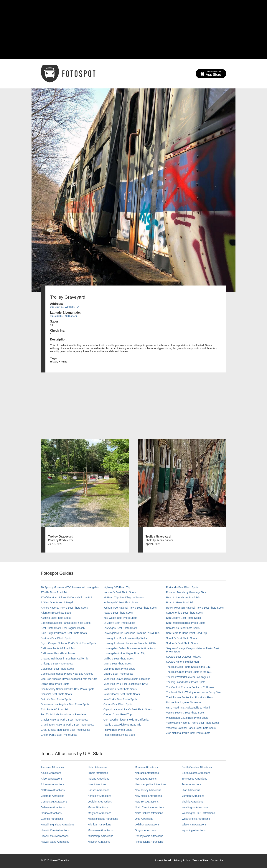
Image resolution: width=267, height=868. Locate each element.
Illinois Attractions (98, 773)
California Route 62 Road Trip (58, 648)
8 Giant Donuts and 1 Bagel (57, 602)
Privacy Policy (182, 860)
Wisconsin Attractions (194, 825)
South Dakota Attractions (196, 773)
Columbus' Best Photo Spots (57, 669)
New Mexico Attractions (148, 796)
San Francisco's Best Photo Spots (186, 623)
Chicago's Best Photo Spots (57, 664)
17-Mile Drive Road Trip (54, 592)
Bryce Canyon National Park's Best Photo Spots (68, 643)
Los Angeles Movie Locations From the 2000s (130, 643)
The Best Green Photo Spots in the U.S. (189, 672)
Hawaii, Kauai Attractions (55, 830)
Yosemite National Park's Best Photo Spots (191, 728)
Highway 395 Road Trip (117, 587)
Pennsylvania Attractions (149, 836)
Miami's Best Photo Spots (118, 674)
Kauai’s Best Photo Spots (118, 613)
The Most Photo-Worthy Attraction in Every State (194, 692)
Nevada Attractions (146, 779)
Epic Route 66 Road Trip (55, 709)
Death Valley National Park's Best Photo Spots (67, 689)
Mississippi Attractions (101, 836)
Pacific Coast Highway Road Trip (122, 725)
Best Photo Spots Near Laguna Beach (63, 628)
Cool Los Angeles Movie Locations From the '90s (69, 679)
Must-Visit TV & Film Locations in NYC (126, 684)
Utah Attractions (191, 790)
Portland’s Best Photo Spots (182, 587)
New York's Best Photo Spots (120, 699)
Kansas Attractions (99, 790)
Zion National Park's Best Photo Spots (188, 733)
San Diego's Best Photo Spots (183, 618)
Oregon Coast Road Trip (118, 714)
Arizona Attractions (52, 779)
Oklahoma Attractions (147, 825)
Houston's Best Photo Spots (120, 592)
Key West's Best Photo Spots (120, 618)
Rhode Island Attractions (149, 842)
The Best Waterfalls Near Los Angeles (188, 677)
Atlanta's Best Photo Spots (56, 613)
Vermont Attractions (193, 796)
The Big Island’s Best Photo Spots (186, 682)
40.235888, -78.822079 (64, 316)
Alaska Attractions (51, 773)
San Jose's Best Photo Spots (183, 628)
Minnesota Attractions (100, 830)
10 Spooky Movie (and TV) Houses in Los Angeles (70, 587)
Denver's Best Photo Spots (56, 694)
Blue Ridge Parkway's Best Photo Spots (64, 633)
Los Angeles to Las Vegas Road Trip (124, 653)
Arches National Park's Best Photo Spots (64, 608)
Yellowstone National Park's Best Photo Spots (192, 723)
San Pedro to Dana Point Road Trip (186, 633)
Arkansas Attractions (53, 784)
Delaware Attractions (53, 807)
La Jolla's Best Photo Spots (119, 623)
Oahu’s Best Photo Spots (118, 704)
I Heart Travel (163, 860)
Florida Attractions (51, 813)
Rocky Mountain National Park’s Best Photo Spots (195, 608)
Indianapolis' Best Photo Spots (121, 602)
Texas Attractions (192, 784)
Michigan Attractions (99, 825)
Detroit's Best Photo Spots (56, 699)
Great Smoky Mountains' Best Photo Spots (65, 730)
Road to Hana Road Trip (180, 602)
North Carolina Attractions (150, 807)
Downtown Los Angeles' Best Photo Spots (65, 704)
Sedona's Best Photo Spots (182, 643)
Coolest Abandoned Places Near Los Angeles (67, 674)
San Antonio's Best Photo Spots (184, 613)
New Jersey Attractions (148, 790)
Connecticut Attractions (54, 802)
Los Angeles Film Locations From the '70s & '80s (131, 633)
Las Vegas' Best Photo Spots (120, 628)
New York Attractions (147, 802)
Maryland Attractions (100, 813)
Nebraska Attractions (147, 773)
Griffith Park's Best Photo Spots (59, 735)
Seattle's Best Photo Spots (181, 638)
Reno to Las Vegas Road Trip (183, 597)
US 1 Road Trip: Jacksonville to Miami (188, 708)
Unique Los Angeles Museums (184, 702)
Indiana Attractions (99, 779)
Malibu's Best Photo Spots (119, 659)
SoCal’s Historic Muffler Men (182, 662)
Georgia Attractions (52, 819)
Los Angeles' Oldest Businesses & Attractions (130, 648)
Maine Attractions (98, 807)
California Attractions (53, 790)
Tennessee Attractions (195, 779)
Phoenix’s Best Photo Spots (120, 735)
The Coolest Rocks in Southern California (190, 687)
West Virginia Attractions (196, 819)
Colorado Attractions (52, 796)
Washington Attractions (195, 807)
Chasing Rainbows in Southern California (64, 659)
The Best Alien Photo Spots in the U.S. (188, 667)
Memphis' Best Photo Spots (119, 669)
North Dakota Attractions (149, 813)
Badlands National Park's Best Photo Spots (66, 623)
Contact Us (217, 860)
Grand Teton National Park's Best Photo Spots (67, 725)
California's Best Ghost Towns (58, 653)
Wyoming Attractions (194, 830)
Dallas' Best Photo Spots (55, 684)
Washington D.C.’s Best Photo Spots (187, 718)
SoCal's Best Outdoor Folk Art (183, 657)
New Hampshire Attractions (150, 784)
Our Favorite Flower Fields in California (126, 720)
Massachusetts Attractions (103, 819)
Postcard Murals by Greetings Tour (186, 592)
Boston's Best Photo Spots (56, 638)
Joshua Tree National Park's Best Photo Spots (130, 608)
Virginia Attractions (193, 802)
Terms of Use (200, 860)
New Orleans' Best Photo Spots (122, 694)
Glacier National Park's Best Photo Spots (64, 720)
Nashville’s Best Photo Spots (120, 689)
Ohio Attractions (144, 819)
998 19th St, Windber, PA (65, 307)
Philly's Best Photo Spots (118, 730)
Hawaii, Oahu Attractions (55, 842)
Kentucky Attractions (100, 796)
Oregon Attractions (146, 830)
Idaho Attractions (98, 767)
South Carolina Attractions (197, 767)
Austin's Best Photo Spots (56, 618)
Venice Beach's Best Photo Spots (185, 713)
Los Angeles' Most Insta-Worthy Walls (125, 638)
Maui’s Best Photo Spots (118, 664)
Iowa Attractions (97, 784)
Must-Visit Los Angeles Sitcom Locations (127, 679)
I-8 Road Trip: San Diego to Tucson (124, 597)
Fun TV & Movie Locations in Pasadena (64, 714)
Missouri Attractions (99, 842)
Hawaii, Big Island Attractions (58, 825)
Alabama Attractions (52, 767)
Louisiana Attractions (100, 802)
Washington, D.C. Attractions (198, 813)
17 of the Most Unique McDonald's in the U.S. (67, 597)
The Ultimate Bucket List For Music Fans (189, 697)
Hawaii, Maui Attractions (55, 836)
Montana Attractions (146, 767)
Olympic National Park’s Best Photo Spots (128, 709)
